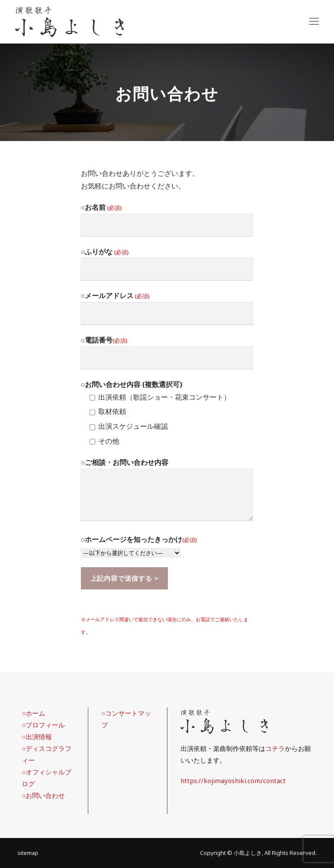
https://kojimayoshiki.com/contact (233, 781)
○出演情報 (37, 737)
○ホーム (33, 713)
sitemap (28, 853)
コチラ (275, 748)
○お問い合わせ (43, 795)
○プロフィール (43, 725)
